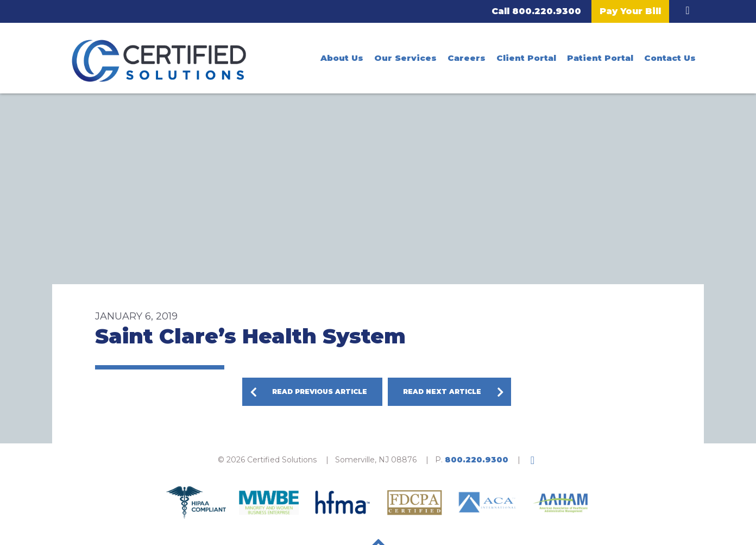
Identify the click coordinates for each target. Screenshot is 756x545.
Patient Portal (600, 58)
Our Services (405, 58)
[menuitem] (342, 58)
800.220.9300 (547, 11)
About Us (342, 58)
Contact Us (670, 58)
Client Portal (526, 58)
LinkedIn (688, 10)
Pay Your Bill (630, 11)
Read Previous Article (320, 391)
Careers (467, 58)
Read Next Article (442, 391)
